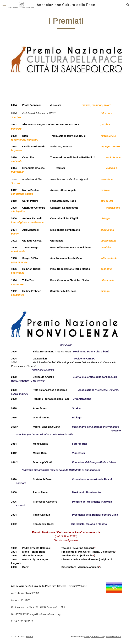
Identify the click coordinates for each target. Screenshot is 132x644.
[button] (4, 5)
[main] (66, 22)
